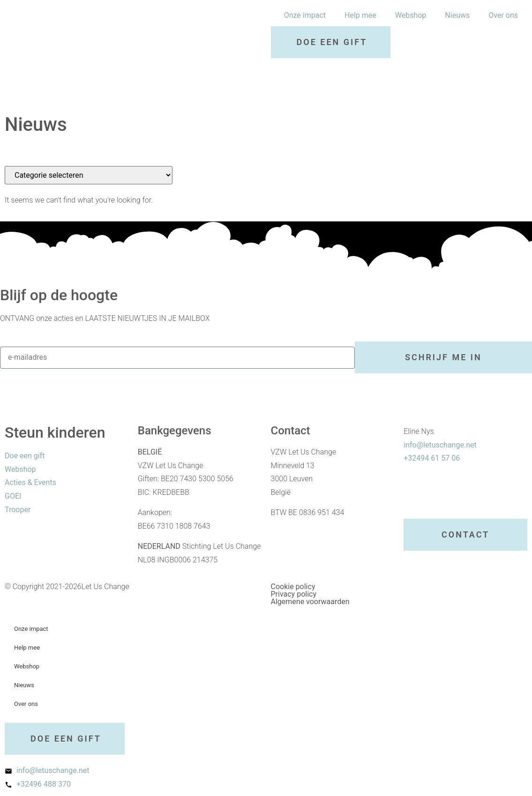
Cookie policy (293, 587)
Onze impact (305, 15)
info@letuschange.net (440, 445)
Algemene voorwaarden (310, 602)
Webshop (411, 15)
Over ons (503, 15)
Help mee (360, 15)
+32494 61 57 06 (432, 458)
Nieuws (457, 15)
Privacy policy (294, 594)
